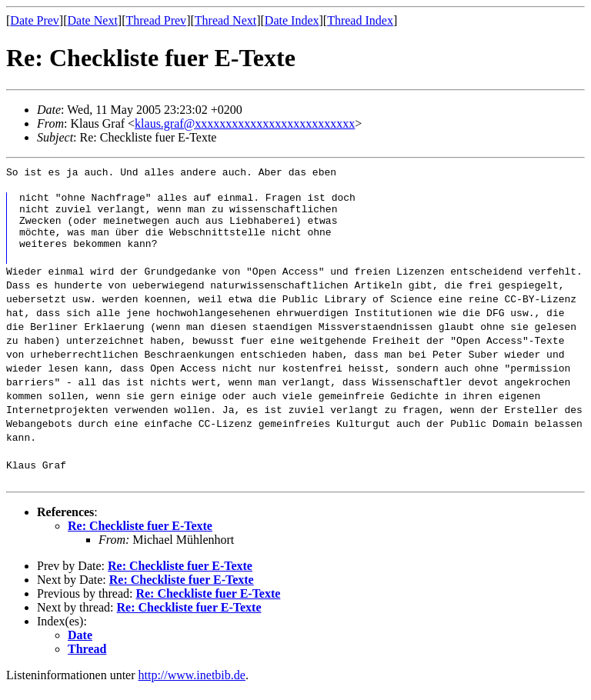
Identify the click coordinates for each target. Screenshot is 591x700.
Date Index (292, 20)
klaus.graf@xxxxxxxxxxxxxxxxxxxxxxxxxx (245, 123)
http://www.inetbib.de (192, 687)
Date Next (93, 20)
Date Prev (35, 20)
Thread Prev (156, 20)
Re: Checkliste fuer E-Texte (140, 537)
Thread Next (225, 20)
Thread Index (360, 20)
